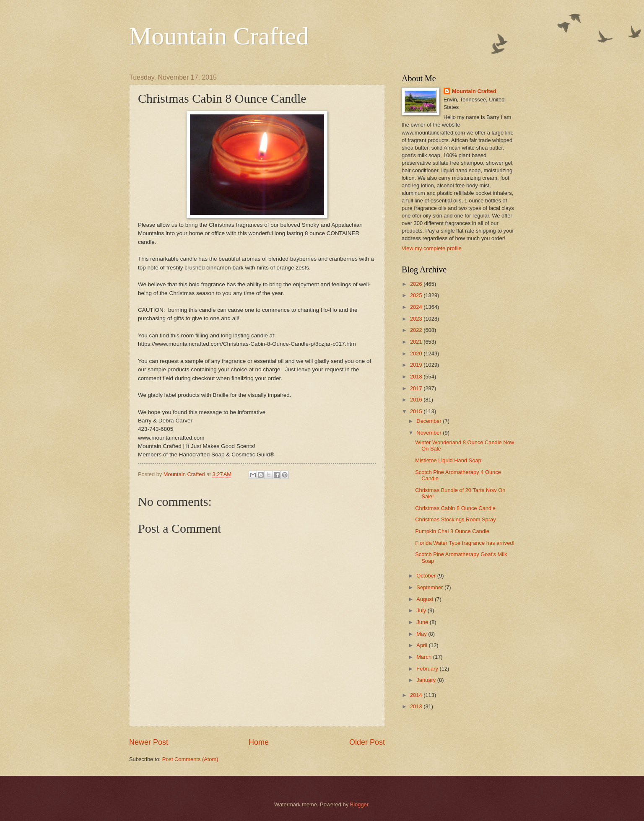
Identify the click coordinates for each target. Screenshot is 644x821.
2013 (417, 706)
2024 (417, 307)
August (426, 599)
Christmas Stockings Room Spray (455, 519)
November (430, 433)
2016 (417, 400)
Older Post (367, 742)
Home (259, 742)
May (422, 634)
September (430, 587)
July (422, 610)
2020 (417, 354)
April (422, 645)
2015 (417, 411)
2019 (417, 365)
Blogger (359, 804)
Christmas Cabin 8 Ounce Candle (455, 508)
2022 (417, 330)
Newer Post (149, 742)
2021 (417, 342)
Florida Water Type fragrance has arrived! (465, 543)
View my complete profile (432, 248)
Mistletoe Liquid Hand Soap (448, 460)
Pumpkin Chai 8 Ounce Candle (452, 531)
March (425, 657)
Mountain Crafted (219, 36)
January (427, 680)
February (428, 669)
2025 (417, 295)
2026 (417, 284)
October (427, 576)
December (430, 421)
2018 (417, 377)
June (423, 622)
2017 (417, 388)
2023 (417, 319)
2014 (417, 695)
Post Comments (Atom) (190, 759)
